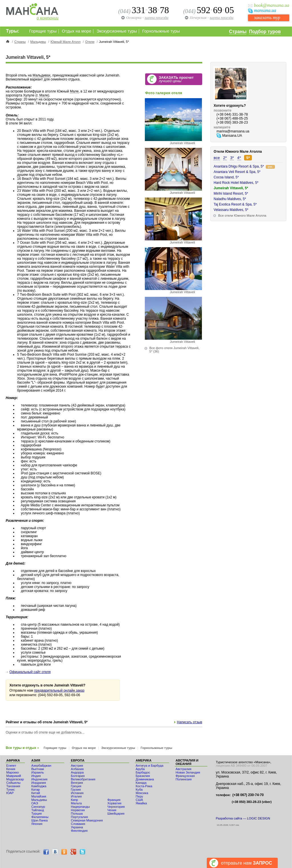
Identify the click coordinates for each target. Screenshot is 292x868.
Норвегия (78, 810)
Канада (141, 783)
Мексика (142, 793)
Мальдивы (38, 42)
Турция (37, 813)
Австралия (183, 769)
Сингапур (38, 807)
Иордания (39, 783)
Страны (238, 32)
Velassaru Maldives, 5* (231, 210)
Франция (114, 800)
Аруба (140, 769)
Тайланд (38, 810)
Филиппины (40, 817)
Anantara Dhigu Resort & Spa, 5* (239, 166)
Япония (37, 824)
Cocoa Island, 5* (226, 177)
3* (232, 158)
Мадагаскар (15, 779)
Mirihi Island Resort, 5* (231, 194)
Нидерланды (80, 807)
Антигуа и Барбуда (150, 766)
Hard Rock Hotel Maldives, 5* (236, 183)
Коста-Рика (144, 786)
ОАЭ (35, 803)
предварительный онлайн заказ (59, 690)
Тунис (11, 790)
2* (225, 158)
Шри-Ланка (40, 820)
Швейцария (116, 813)
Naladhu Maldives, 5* (230, 199)
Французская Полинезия (185, 778)
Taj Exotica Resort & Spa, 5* (235, 204)
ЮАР (10, 793)
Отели (90, 42)
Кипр (74, 800)
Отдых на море (77, 31)
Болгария (78, 776)
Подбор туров (265, 32)
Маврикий (14, 776)
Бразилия (143, 776)
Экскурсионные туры (117, 31)
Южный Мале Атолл (65, 42)
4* (239, 158)
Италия (76, 796)
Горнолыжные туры (161, 31)
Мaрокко (13, 772)
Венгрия (77, 783)
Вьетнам (38, 769)
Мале (74, 91)
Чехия (112, 810)
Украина (77, 827)
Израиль (38, 772)
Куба (139, 790)
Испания (77, 793)
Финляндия (79, 831)
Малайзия (39, 796)
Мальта (76, 803)
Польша (77, 813)
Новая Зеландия (188, 772)
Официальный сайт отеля (30, 672)
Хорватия (114, 803)
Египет (11, 766)
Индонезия (39, 779)
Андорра (77, 772)
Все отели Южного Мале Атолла (242, 216)
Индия (36, 776)
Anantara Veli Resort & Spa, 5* (237, 172)
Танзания (13, 786)
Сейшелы (13, 783)
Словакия (78, 824)
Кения (11, 769)
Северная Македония (87, 820)
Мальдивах (41, 75)
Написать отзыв (189, 722)
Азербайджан (41, 766)
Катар (36, 790)
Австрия (77, 766)
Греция (76, 786)
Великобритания (83, 779)
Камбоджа (39, 786)
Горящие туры (43, 31)
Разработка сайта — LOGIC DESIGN (243, 818)
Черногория (116, 807)
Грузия (76, 790)
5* (248, 158)
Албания (77, 769)
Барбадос (143, 772)
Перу (139, 796)
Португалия (79, 817)
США (139, 800)
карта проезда (221, 18)
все (217, 158)
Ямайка (141, 803)
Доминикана (145, 779)
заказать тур (267, 18)
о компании (48, 18)
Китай (36, 793)
